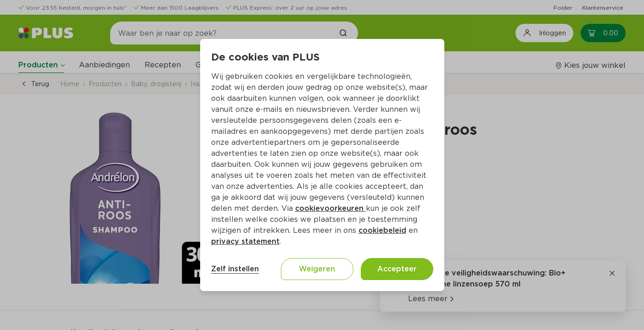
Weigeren (317, 269)
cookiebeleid (382, 230)
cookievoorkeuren (330, 208)
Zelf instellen (235, 269)
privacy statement (245, 241)
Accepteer (397, 269)
